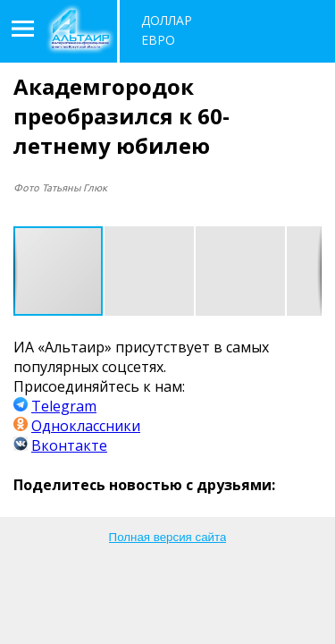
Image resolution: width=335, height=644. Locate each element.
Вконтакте (69, 445)
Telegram (64, 406)
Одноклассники (86, 426)
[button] (150, 271)
